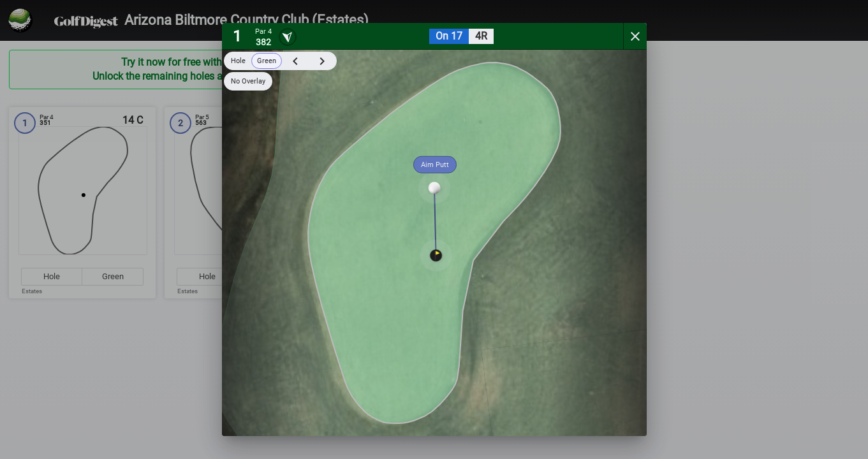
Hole (238, 61)
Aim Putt (435, 165)
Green (267, 61)
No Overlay (248, 81)
